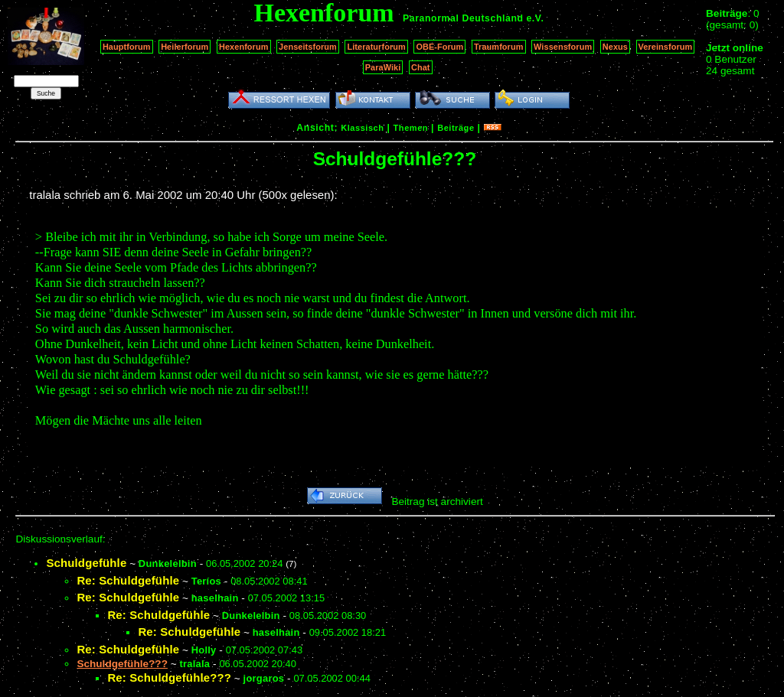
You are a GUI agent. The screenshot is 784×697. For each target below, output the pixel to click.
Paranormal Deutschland (463, 18)
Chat (421, 67)
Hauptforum (127, 47)
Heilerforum (185, 47)
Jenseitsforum (308, 47)
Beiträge (456, 128)
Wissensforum (563, 47)
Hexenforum (244, 47)
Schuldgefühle (86, 563)
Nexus (615, 47)
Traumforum (499, 47)
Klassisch (362, 128)
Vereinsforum (666, 47)
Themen (411, 128)
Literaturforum (376, 47)
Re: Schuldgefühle (128, 580)
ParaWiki (383, 67)
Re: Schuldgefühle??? (169, 677)
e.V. (535, 18)
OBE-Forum (439, 47)
